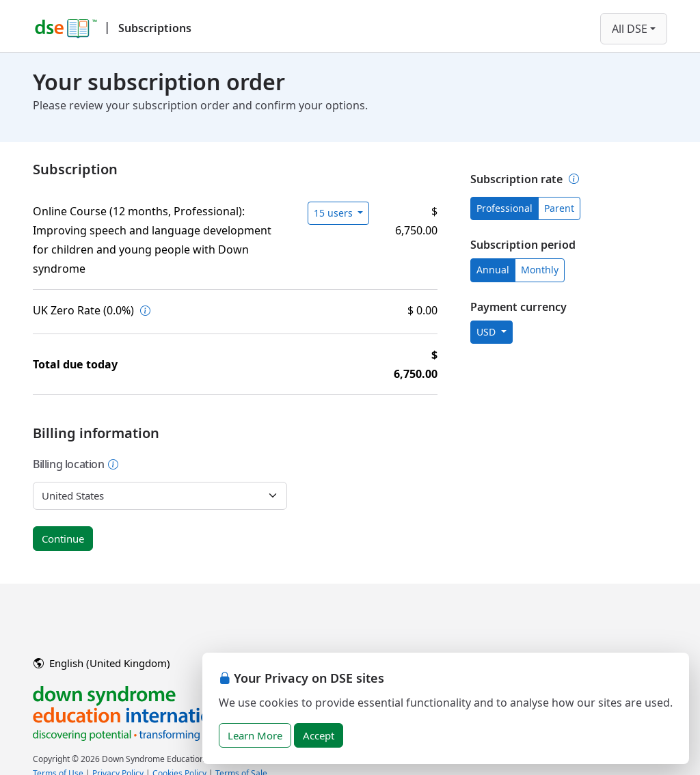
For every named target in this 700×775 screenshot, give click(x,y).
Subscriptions (155, 28)
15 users (335, 213)
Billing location (76, 464)
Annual (493, 270)
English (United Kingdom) (102, 663)
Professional (504, 208)
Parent (559, 208)
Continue (63, 539)
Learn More (255, 735)
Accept (319, 735)
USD (487, 332)
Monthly (540, 270)
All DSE (630, 29)
